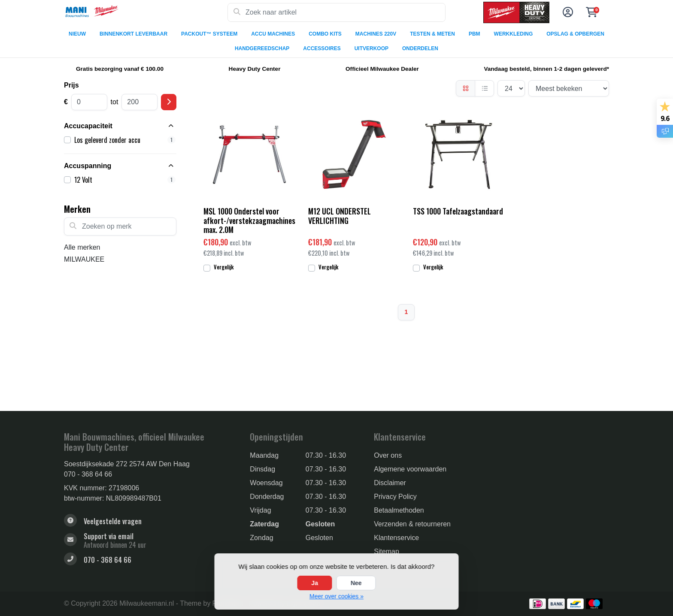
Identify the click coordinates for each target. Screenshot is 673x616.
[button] (567, 12)
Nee (356, 583)
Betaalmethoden (399, 510)
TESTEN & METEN (432, 34)
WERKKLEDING (514, 34)
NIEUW (77, 34)
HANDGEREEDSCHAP (262, 48)
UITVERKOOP (371, 48)
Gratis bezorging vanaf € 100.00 (120, 69)
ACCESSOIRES (322, 48)
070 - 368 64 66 (88, 474)
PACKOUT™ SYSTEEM (209, 34)
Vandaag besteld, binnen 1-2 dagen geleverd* (546, 69)
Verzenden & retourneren (412, 524)
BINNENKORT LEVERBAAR (133, 34)
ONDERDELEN (420, 48)
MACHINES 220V (376, 34)
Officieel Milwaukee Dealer (382, 69)
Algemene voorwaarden (410, 469)
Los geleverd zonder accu (125, 140)
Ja (315, 583)
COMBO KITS (325, 34)
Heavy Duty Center (255, 69)
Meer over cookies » (336, 596)
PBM (474, 34)
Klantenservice (396, 538)
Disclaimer (390, 483)
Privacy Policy (395, 497)
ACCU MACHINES (273, 34)
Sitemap (387, 551)
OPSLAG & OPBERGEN (575, 34)
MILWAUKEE (84, 259)
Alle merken (82, 247)
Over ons (388, 455)
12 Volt (125, 180)
